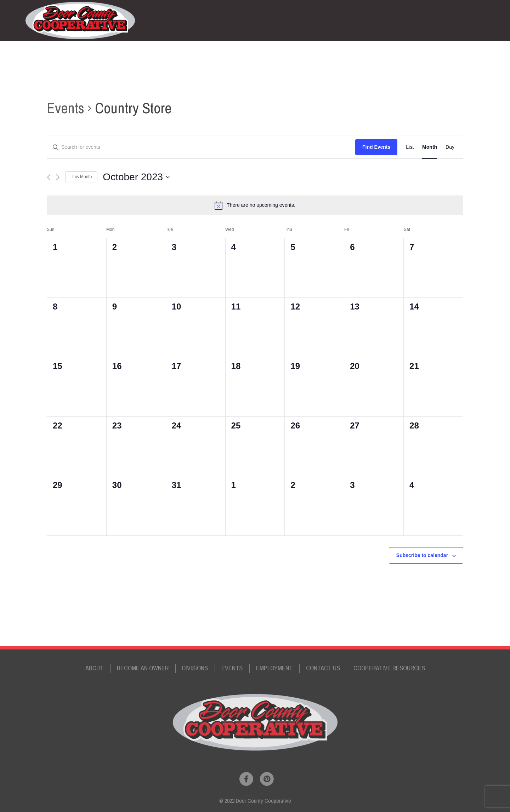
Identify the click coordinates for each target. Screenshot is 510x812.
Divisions (302, 21)
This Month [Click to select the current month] (81, 177)
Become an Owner (257, 21)
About (94, 668)
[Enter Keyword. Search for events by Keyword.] (201, 147)
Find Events (376, 147)
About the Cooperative (193, 21)
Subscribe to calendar (422, 555)
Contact (409, 21)
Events (334, 21)
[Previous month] (49, 177)
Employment (370, 21)
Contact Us (323, 668)
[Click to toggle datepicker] (136, 177)
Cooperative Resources (389, 668)
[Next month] (58, 177)
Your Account (447, 21)
